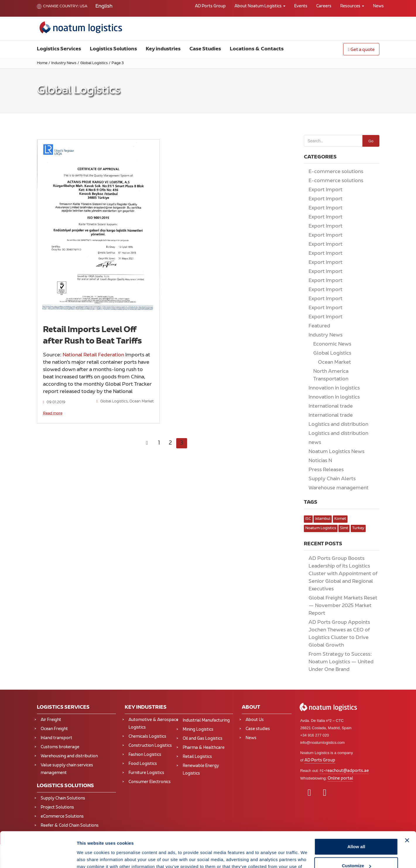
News (378, 6)
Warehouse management (339, 488)
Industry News (64, 63)
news (315, 443)
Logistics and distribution (338, 425)
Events (301, 6)
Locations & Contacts (257, 49)
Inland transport (57, 738)
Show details (90, 662)
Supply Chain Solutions (63, 798)
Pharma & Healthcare (204, 748)
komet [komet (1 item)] (340, 519)
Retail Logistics (197, 757)
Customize (357, 638)
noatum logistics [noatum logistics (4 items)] (321, 528)
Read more (53, 414)
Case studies (258, 729)
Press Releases (326, 470)
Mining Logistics (198, 730)
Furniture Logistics (146, 773)
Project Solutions (57, 808)
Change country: (58, 6)
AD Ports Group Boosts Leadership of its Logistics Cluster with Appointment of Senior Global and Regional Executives (343, 574)
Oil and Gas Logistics (203, 739)
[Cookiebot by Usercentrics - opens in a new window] (38, 662)
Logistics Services (59, 49)
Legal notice (72, 860)
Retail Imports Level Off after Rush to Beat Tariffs (93, 336)
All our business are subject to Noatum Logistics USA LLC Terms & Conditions (99, 865)
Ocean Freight (54, 729)
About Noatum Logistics (260, 6)
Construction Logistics (150, 746)
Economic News (332, 344)
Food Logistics (143, 764)
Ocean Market (142, 401)
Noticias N (320, 461)
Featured (319, 326)
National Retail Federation (93, 355)
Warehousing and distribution (69, 756)
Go (371, 141)
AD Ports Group (210, 6)
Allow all (356, 619)
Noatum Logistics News (337, 452)
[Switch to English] (104, 7)
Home (42, 63)
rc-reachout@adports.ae (344, 771)
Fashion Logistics (145, 755)
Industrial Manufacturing (206, 721)
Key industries (163, 49)
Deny (356, 657)
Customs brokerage (60, 747)
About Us (255, 720)
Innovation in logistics (334, 388)
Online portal (340, 779)
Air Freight (51, 720)
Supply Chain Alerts (332, 479)
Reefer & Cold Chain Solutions (70, 826)
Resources (352, 6)
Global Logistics (94, 63)
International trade (331, 406)
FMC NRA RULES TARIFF (159, 860)
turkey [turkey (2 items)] (358, 528)
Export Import (326, 190)
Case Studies (205, 49)
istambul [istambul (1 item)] (323, 519)
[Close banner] (407, 613)
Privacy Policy (48, 860)
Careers (324, 6)
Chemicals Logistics (147, 737)
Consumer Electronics (150, 782)
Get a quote (361, 50)
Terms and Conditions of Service (111, 860)
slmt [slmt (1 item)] (344, 528)
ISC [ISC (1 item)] (308, 519)
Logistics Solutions (113, 49)
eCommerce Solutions (62, 817)
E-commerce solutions (336, 172)
